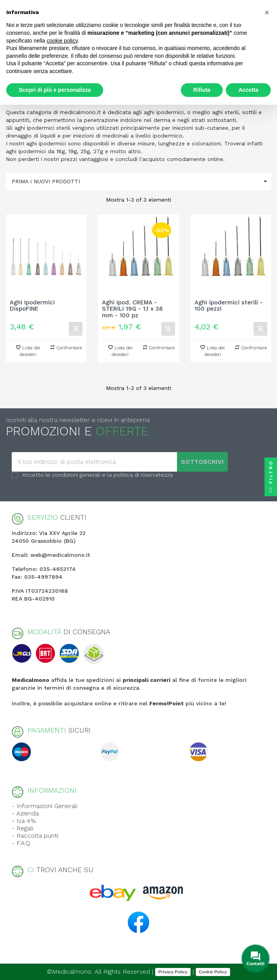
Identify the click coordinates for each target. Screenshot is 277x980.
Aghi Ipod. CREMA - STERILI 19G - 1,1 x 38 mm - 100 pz (132, 309)
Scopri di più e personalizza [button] (55, 90)
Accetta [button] (248, 90)
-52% (162, 230)
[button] (267, 13)
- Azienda (25, 813)
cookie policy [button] (62, 41)
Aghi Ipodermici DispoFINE (32, 306)
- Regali (22, 828)
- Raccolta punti (35, 836)
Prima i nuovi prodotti (141, 182)
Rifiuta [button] (202, 90)
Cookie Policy (213, 972)
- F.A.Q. (21, 843)
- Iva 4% (24, 821)
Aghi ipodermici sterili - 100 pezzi (229, 306)
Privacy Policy (173, 972)
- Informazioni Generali (45, 806)
